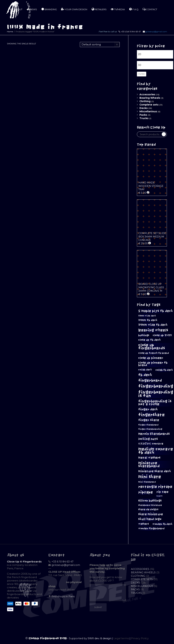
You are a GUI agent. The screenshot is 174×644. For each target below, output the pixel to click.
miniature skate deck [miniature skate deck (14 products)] (155, 471)
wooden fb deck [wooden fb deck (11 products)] (162, 524)
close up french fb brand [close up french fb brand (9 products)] (154, 353)
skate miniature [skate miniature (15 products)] (151, 514)
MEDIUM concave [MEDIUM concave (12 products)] (151, 444)
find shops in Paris (63, 596)
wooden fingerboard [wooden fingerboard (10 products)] (151, 528)
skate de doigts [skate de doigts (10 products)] (148, 509)
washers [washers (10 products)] (144, 524)
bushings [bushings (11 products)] (144, 335)
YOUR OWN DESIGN (74, 9)
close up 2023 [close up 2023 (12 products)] (162, 335)
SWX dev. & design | (101, 638)
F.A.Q (134, 9)
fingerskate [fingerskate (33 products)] (151, 415)
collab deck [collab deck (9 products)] (145, 370)
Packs (143, 115)
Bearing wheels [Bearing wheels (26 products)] (153, 330)
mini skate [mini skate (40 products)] (150, 477)
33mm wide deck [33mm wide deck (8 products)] (147, 316)
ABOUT (16, 9)
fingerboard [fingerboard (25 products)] (150, 380)
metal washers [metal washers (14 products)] (149, 458)
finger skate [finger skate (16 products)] (149, 420)
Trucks (144, 118)
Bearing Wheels (150, 98)
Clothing (145, 101)
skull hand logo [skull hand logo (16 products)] (150, 519)
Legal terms (121, 638)
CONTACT (150, 9)
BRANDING (49, 9)
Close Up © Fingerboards (24, 562)
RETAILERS (99, 9)
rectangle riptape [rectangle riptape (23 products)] (155, 487)
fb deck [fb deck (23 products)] (145, 375)
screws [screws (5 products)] (159, 496)
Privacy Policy (140, 638)
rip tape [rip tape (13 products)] (162, 492)
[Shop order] (100, 45)
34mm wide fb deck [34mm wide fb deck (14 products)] (153, 325)
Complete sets (149, 105)
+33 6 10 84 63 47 (62, 562)
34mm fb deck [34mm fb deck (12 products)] (148, 320)
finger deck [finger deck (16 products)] (148, 409)
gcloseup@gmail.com (156, 32)
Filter (142, 74)
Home (10, 32)
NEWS (32, 9)
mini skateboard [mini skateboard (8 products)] (147, 482)
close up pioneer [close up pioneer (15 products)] (151, 358)
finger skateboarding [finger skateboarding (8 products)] (150, 429)
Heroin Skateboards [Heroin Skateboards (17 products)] (154, 434)
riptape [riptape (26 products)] (146, 492)
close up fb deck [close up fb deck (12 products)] (149, 340)
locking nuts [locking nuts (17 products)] (148, 439)
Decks (144, 108)
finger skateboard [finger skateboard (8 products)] (148, 425)
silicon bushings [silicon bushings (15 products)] (150, 501)
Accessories (147, 94)
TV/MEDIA (118, 9)
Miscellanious (148, 111)
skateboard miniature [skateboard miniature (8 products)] (150, 505)
